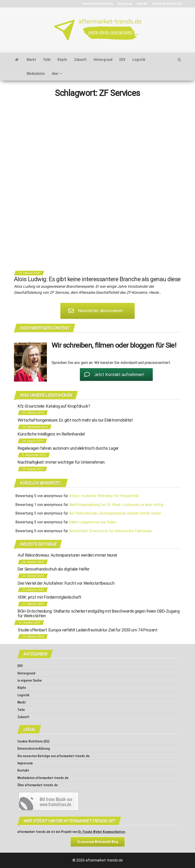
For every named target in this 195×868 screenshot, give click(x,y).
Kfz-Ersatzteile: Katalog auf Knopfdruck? (54, 406)
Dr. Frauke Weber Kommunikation (102, 832)
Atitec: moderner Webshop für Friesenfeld (104, 496)
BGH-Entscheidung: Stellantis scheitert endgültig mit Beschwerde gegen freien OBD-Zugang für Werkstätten (99, 613)
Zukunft (80, 60)
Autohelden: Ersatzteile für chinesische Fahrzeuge (110, 531)
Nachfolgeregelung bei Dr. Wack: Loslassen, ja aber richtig (116, 505)
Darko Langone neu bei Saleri (93, 522)
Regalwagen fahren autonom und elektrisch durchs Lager (68, 448)
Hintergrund (103, 60)
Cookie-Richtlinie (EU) (167, 4)
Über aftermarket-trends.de (38, 785)
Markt (31, 60)
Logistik (139, 60)
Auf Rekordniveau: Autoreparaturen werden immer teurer (115, 513)
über (57, 74)
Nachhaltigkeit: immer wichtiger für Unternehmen (61, 462)
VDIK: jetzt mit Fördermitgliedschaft (49, 597)
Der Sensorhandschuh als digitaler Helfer (54, 569)
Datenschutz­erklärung (98, 4)
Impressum (125, 4)
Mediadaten (36, 74)
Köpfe (62, 60)
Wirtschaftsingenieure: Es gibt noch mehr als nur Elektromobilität (75, 420)
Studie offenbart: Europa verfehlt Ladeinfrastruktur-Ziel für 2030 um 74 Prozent (88, 630)
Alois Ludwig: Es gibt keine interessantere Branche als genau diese (97, 279)
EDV (122, 60)
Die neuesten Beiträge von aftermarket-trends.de (54, 756)
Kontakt (142, 4)
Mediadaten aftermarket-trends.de (43, 778)
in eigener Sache (30, 680)
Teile (47, 60)
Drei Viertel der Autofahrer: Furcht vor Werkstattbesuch (66, 583)
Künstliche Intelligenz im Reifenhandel (51, 434)
